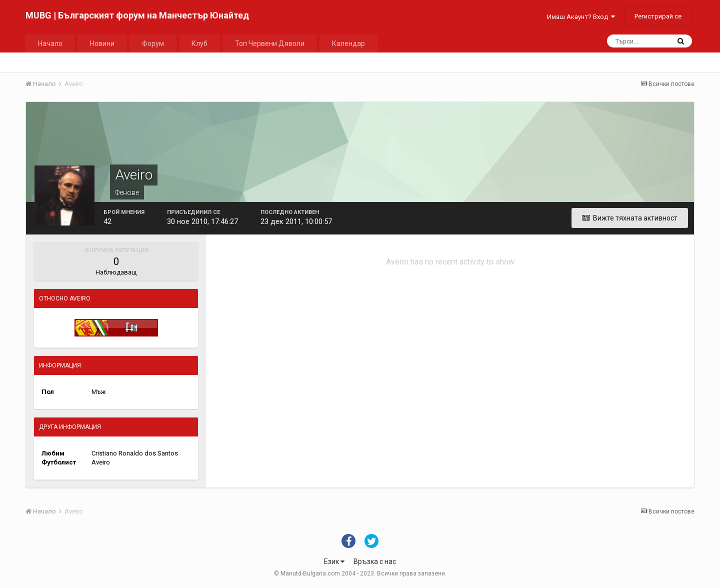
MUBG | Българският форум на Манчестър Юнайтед (137, 15)
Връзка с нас (375, 561)
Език (334, 561)
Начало (50, 43)
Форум (153, 43)
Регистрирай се (658, 16)
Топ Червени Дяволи (270, 43)
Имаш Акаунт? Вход (581, 17)
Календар (348, 43)
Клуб (199, 43)
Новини (102, 43)
